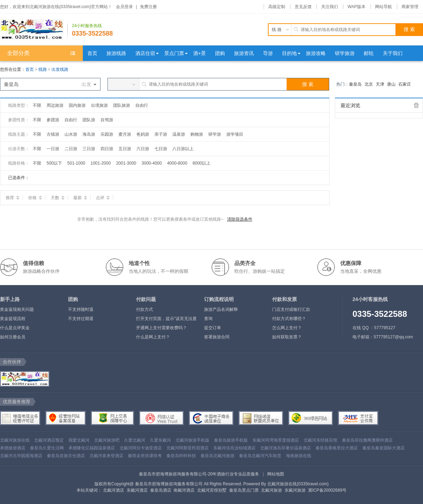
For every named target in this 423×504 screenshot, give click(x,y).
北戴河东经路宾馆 (320, 440)
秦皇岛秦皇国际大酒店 (384, 448)
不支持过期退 (81, 319)
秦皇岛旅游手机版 (231, 440)
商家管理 (410, 7)
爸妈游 (143, 134)
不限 (37, 105)
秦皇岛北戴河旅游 (217, 456)
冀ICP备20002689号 (327, 490)
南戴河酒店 (184, 490)
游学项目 (235, 134)
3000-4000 (152, 163)
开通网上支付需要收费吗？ (161, 328)
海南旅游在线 (299, 456)
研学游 (215, 134)
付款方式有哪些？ (289, 319)
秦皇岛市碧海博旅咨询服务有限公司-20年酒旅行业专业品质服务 (199, 474)
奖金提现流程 (13, 319)
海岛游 (89, 134)
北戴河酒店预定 (49, 440)
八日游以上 (183, 149)
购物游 (197, 134)
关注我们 (330, 7)
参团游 (53, 120)
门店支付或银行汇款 (291, 309)
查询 (208, 319)
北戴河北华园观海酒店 (21, 456)
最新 (80, 198)
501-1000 (76, 163)
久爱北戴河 (135, 440)
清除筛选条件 (240, 219)
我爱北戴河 (79, 440)
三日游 (89, 149)
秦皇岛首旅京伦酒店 (66, 456)
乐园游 (107, 134)
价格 (35, 198)
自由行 (142, 105)
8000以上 (201, 163)
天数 (58, 198)
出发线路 (60, 69)
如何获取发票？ (287, 337)
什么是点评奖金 (15, 328)
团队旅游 (122, 105)
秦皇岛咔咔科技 (181, 456)
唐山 (391, 84)
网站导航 (384, 7)
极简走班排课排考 (145, 456)
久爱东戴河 (160, 440)
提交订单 (213, 328)
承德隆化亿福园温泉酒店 (92, 448)
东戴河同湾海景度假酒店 (276, 440)
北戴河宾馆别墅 (212, 490)
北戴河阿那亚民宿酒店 (188, 448)
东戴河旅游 (295, 490)
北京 (369, 84)
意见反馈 (303, 7)
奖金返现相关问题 (17, 309)
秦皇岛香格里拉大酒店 (337, 448)
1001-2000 (101, 163)
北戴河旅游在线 (15, 440)
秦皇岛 (355, 84)
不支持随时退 (81, 309)
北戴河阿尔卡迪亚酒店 (141, 448)
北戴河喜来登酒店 (106, 456)
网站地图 (276, 474)
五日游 (125, 149)
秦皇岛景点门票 (244, 490)
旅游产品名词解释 (221, 309)
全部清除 (416, 105)
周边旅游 (55, 105)
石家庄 (405, 84)
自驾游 (107, 120)
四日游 (107, 149)
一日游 (53, 149)
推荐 (13, 198)
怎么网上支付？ (287, 328)
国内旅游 (77, 105)
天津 (380, 84)
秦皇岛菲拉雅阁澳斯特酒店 (367, 440)
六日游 (143, 149)
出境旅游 (99, 105)
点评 (103, 198)
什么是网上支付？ (153, 337)
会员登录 (124, 7)
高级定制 (277, 7)
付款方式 (145, 309)
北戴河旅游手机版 (192, 440)
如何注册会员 (13, 337)
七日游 (161, 149)
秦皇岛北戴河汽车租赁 (260, 456)
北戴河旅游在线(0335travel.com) (298, 484)
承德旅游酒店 (13, 448)
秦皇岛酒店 (161, 490)
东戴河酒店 (137, 490)
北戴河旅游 (271, 490)
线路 (43, 69)
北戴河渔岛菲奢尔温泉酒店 (286, 448)
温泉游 (179, 134)
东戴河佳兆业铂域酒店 (234, 448)
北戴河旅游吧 (107, 440)
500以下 (54, 163)
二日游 (71, 149)
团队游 (89, 120)
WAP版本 (357, 7)
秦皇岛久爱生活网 (47, 448)
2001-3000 (126, 163)
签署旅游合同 (217, 337)
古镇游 (53, 134)
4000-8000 (177, 163)
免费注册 (148, 7)
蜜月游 (125, 134)
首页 (30, 69)
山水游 (71, 134)
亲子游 (161, 134)
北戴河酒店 (114, 490)
